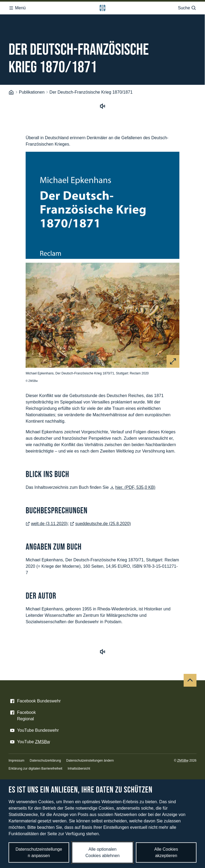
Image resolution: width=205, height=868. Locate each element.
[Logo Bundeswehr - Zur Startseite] (102, 8)
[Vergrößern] (173, 361)
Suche (187, 8)
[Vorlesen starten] (102, 107)
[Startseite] (11, 92)
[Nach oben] (190, 680)
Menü (17, 8)
